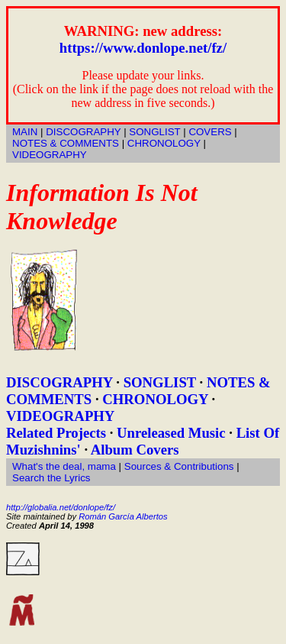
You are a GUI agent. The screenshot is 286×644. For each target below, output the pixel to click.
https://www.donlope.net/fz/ (143, 48)
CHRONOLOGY (164, 143)
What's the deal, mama (64, 466)
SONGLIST (154, 132)
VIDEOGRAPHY (50, 155)
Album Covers (135, 450)
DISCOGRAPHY (83, 132)
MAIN (25, 132)
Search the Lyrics (51, 478)
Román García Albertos (123, 516)
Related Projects (56, 433)
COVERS (210, 132)
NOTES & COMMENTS (66, 143)
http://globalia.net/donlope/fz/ (61, 507)
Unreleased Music (171, 433)
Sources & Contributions (179, 466)
